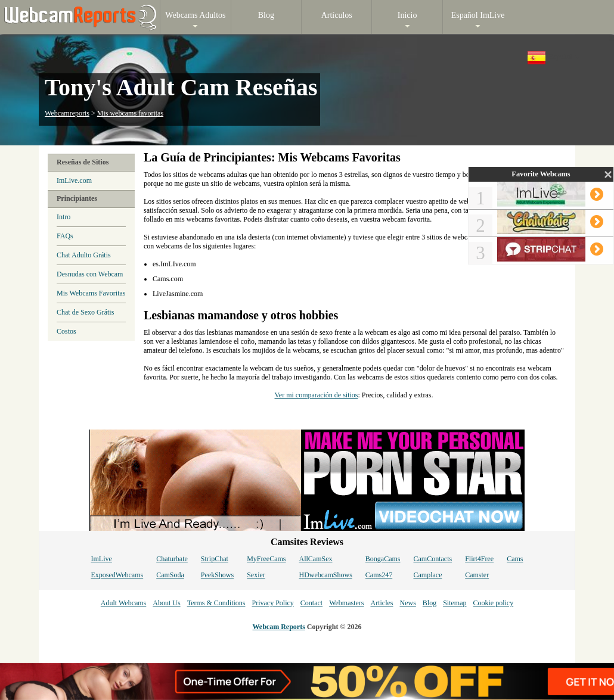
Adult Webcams (123, 603)
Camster (477, 575)
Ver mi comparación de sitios (317, 395)
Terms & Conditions (216, 603)
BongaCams (383, 559)
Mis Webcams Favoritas (91, 293)
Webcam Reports (279, 627)
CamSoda (170, 575)
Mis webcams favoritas (130, 113)
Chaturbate (172, 559)
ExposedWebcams (117, 575)
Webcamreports (67, 113)
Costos (66, 331)
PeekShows (217, 575)
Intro (63, 217)
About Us (166, 603)
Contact (311, 603)
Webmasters (346, 603)
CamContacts (433, 559)
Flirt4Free (479, 559)
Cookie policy (493, 603)
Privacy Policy (272, 603)
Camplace (428, 575)
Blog (430, 603)
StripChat (215, 559)
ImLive (101, 559)
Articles (382, 603)
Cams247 (379, 575)
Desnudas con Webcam (90, 274)
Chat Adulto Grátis (84, 255)
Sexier (256, 575)
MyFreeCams (266, 559)
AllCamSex (316, 559)
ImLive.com (74, 181)
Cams (515, 559)
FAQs (65, 236)
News (407, 603)
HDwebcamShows (326, 575)
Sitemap (455, 603)
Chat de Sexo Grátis (85, 312)
